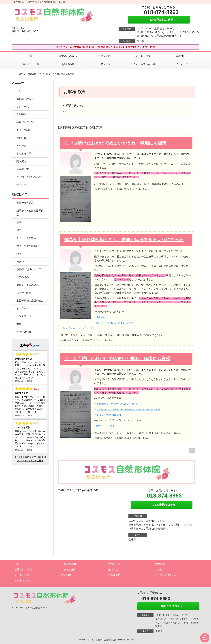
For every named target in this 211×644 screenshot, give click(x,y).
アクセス (105, 64)
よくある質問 (143, 56)
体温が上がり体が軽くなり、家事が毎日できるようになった (124, 240)
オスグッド (23, 308)
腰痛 (19, 222)
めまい (20, 261)
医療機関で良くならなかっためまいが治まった (118, 404)
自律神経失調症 (25, 203)
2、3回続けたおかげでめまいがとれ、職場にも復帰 (115, 143)
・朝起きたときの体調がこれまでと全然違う (114, 323)
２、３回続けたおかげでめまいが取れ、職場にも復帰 (117, 359)
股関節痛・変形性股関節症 (30, 213)
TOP (31, 56)
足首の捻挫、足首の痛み (30, 301)
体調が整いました (104, 317)
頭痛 (19, 254)
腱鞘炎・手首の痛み (28, 285)
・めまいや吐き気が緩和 (108, 415)
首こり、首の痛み (26, 238)
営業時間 (21, 114)
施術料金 (181, 56)
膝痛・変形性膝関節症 (29, 246)
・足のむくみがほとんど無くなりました (78, 328)
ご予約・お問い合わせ (143, 64)
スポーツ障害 (24, 293)
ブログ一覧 (23, 107)
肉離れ (20, 324)
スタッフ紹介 (105, 56)
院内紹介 (21, 161)
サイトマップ (181, 64)
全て (65, 111)
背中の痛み (23, 277)
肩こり (20, 230)
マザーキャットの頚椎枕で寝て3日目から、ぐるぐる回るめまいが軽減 (128, 409)
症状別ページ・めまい (106, 426)
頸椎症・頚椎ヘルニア (29, 269)
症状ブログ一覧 (30, 64)
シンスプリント (25, 316)
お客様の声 (68, 64)
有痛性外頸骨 (24, 332)
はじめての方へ (68, 56)
